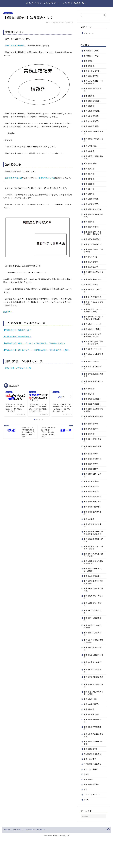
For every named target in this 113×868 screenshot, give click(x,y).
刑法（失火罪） (90, 415)
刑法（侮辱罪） (90, 455)
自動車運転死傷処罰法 (93, 784)
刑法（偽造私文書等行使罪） (93, 716)
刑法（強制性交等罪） (93, 345)
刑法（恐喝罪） (90, 174)
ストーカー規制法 (91, 799)
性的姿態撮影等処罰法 (93, 794)
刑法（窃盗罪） (90, 66)
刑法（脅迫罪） (90, 179)
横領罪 (21, 46)
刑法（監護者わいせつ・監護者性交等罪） (93, 322)
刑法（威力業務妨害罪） (92, 528)
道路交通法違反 (90, 789)
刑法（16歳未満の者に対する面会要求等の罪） (93, 331)
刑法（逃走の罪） (91, 264)
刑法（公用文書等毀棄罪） (93, 461)
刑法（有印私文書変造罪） (93, 701)
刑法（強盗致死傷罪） (93, 111)
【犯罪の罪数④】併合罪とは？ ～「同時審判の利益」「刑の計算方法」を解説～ (37, 350)
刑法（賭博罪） (90, 739)
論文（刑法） (89, 809)
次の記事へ (8, 312)
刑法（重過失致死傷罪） (92, 287)
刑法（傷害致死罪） (92, 199)
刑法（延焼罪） (90, 409)
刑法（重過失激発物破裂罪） (93, 438)
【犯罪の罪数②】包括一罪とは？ (17, 337)
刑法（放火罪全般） (92, 445)
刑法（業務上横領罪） (93, 101)
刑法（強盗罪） (90, 106)
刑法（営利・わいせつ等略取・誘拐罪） (93, 578)
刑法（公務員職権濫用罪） (93, 758)
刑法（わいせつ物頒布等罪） (93, 376)
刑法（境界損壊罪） (92, 487)
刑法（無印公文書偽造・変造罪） (92, 657)
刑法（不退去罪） (91, 146)
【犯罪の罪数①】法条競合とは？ (17, 330)
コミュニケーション (92, 825)
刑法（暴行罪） (90, 189)
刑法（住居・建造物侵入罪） (93, 132)
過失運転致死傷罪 (91, 294)
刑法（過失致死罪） (92, 274)
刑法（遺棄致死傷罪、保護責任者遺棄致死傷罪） (93, 562)
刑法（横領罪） (90, 96)
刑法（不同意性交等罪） (92, 307)
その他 (86, 830)
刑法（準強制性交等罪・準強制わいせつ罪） (92, 353)
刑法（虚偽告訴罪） (92, 734)
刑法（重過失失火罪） (93, 425)
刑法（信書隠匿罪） (92, 492)
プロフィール (89, 33)
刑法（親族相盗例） (92, 76)
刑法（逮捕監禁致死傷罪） (93, 541)
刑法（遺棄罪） (90, 547)
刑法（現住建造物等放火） (93, 388)
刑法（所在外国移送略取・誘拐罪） (93, 600)
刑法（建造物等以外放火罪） (93, 403)
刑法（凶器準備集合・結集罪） (93, 218)
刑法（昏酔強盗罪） (92, 116)
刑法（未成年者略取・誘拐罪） (93, 570)
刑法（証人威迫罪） (92, 510)
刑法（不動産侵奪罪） (93, 71)
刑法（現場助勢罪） (92, 204)
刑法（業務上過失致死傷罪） (93, 280)
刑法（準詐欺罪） (91, 164)
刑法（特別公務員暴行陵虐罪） (93, 773)
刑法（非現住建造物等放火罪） (93, 396)
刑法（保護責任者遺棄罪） (93, 553)
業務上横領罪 (11, 46)
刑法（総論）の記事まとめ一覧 (18, 368)
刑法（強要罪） (90, 184)
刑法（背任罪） (90, 169)
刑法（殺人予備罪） (92, 229)
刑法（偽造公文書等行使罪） (93, 686)
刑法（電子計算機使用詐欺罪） (93, 157)
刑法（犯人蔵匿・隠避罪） (93, 498)
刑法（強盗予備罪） (92, 126)
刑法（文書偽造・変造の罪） (93, 627)
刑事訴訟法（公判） (92, 56)
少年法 (86, 804)
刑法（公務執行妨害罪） (92, 250)
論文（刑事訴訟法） (92, 814)
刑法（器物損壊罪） (92, 475)
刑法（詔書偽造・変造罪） (93, 634)
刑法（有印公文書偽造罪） (93, 642)
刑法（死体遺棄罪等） (93, 244)
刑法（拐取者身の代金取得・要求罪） (93, 592)
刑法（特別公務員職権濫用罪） (93, 765)
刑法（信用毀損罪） (92, 515)
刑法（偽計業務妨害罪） (92, 521)
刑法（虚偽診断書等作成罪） (93, 708)
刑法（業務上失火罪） (93, 420)
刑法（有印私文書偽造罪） (93, 693)
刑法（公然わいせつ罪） (92, 369)
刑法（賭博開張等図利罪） (93, 751)
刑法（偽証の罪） (91, 729)
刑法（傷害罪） (90, 194)
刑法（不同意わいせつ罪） (93, 300)
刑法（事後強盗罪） (92, 121)
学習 (86, 820)
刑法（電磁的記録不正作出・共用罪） (93, 723)
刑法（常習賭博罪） (92, 744)
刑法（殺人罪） (90, 224)
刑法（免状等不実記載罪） (93, 679)
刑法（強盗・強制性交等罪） (93, 140)
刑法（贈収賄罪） (91, 779)
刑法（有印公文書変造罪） (93, 649)
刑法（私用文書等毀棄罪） (93, 468)
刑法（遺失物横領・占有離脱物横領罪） (93, 82)
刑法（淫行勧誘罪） (92, 382)
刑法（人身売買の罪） (93, 606)
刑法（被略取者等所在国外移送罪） (93, 612)
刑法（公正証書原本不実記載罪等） (93, 671)
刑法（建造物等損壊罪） (92, 481)
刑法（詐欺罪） (90, 151)
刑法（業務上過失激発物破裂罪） (93, 431)
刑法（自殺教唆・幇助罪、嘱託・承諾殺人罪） (93, 236)
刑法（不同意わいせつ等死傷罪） (93, 315)
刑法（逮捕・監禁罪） (93, 534)
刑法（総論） (8, 13)
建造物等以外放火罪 (47, 178)
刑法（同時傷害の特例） (92, 210)
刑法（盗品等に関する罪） (93, 90)
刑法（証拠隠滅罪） (92, 504)
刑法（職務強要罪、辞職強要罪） (93, 257)
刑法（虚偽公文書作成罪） (93, 664)
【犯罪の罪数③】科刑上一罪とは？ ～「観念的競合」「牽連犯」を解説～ (34, 343)
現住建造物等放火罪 (14, 178)
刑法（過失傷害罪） (92, 269)
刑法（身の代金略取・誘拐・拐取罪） (93, 585)
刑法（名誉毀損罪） (92, 450)
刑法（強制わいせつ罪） (92, 339)
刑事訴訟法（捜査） (92, 51)
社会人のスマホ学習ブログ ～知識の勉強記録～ (56, 3)
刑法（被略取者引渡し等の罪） (93, 620)
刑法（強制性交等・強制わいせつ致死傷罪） (93, 361)
